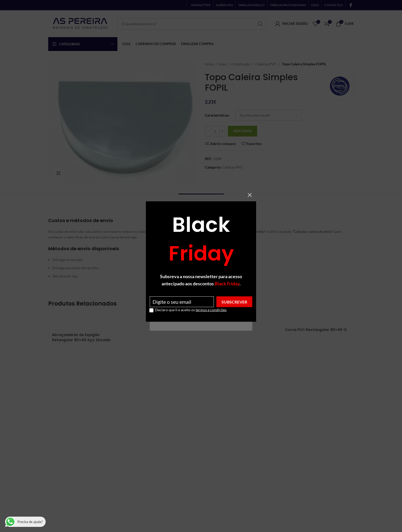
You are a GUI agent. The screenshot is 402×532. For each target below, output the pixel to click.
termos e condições (211, 310)
